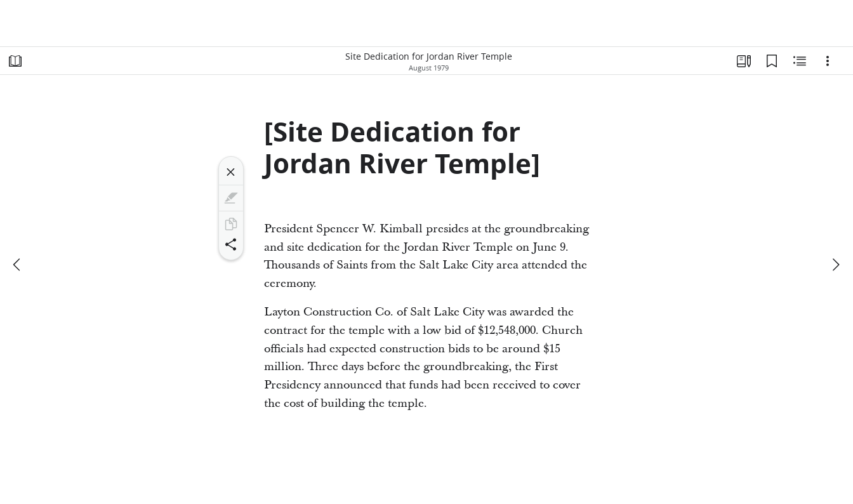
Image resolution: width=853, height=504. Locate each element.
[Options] (828, 61)
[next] (835, 265)
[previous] (18, 265)
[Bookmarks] (772, 61)
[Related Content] (800, 61)
